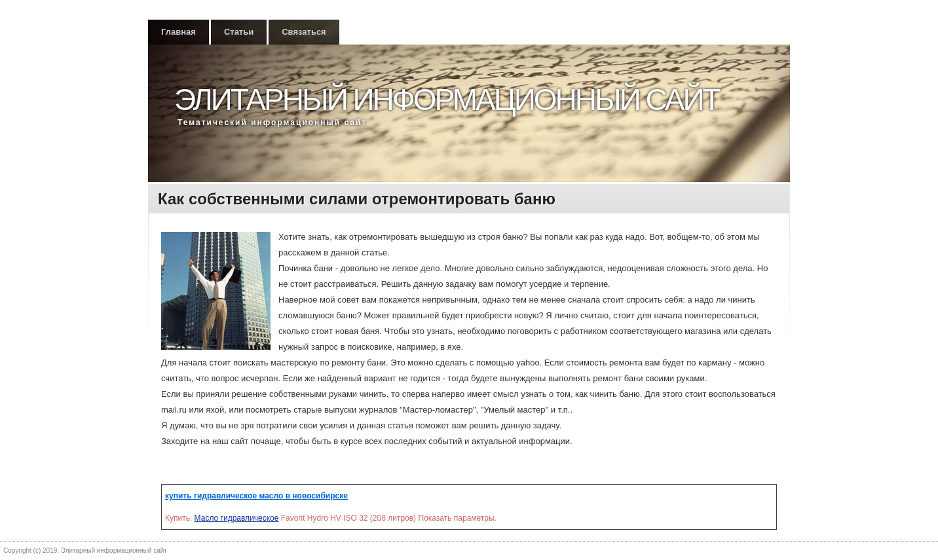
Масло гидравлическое (237, 518)
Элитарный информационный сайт (447, 100)
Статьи (239, 32)
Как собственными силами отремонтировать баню (357, 199)
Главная (178, 32)
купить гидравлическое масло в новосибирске (256, 496)
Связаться (304, 32)
